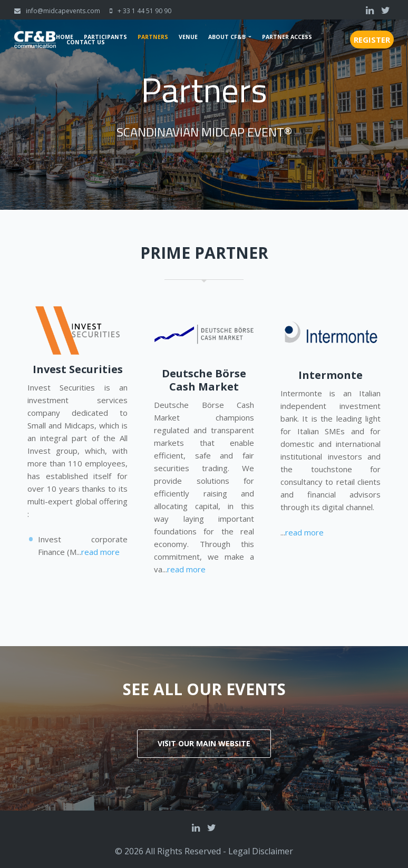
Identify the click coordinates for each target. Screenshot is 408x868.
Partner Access (287, 37)
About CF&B (227, 37)
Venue (188, 37)
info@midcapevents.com (63, 11)
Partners (153, 37)
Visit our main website (204, 743)
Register (372, 40)
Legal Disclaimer (261, 851)
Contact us (86, 42)
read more (100, 552)
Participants (105, 37)
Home (65, 37)
